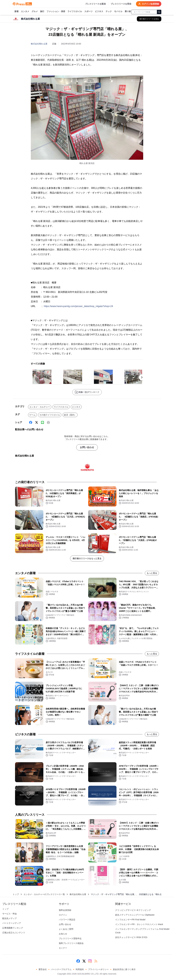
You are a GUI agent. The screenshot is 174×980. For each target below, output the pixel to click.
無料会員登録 (65, 910)
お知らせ (63, 934)
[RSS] (96, 961)
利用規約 (80, 969)
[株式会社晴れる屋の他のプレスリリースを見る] (149, 19)
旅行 (42, 12)
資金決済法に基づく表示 (124, 969)
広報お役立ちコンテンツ (14, 933)
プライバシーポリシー (98, 969)
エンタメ (25, 12)
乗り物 (128, 12)
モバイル (118, 12)
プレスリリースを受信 (121, 4)
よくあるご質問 (66, 929)
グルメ (35, 12)
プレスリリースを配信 (95, 4)
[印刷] (48, 422)
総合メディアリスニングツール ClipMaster (135, 915)
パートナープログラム (61, 969)
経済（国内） (70, 415)
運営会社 (43, 969)
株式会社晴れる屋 (39, 44)
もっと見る (152, 573)
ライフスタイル (75, 12)
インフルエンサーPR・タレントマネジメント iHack (139, 924)
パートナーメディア (12, 923)
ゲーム (32, 415)
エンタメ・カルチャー (40, 407)
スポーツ (88, 12)
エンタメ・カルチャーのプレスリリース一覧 (44, 894)
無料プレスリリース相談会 (71, 943)
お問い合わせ (87, 447)
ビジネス (99, 12)
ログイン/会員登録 (149, 4)
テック (109, 12)
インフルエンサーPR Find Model (130, 920)
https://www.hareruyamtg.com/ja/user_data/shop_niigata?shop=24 (78, 306)
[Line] (42, 422)
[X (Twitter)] (37, 422)
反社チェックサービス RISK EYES (131, 937)
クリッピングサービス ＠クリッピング (133, 910)
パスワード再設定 (67, 920)
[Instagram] (90, 961)
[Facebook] (31, 422)
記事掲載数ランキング (13, 928)
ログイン (63, 915)
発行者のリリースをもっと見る (87, 558)
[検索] (159, 12)
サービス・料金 (10, 914)
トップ (16, 894)
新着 (17, 12)
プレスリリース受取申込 (70, 938)
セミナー (63, 948)
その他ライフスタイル (50, 415)
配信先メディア (10, 918)
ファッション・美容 (56, 12)
